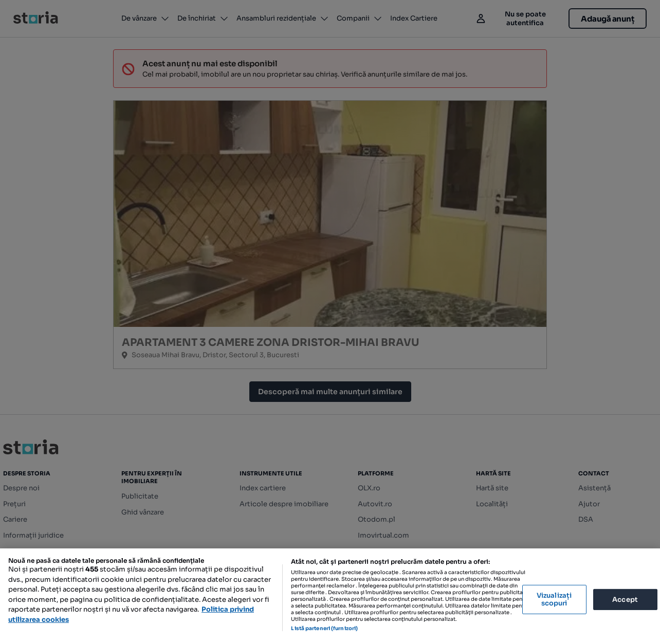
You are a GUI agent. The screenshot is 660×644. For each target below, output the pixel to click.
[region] (330, 596)
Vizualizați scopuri (554, 600)
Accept (625, 599)
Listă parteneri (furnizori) (324, 628)
